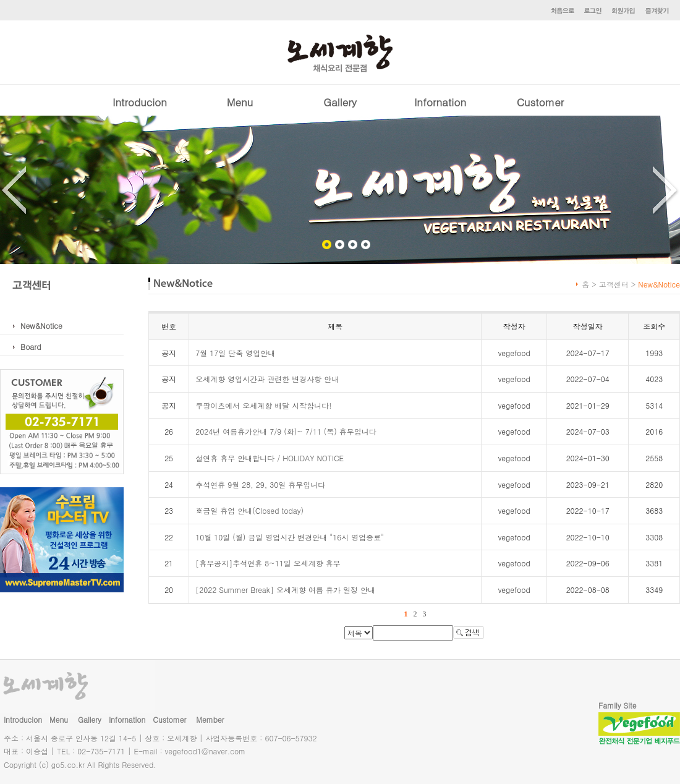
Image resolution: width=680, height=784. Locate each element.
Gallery (340, 102)
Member (210, 719)
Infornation (440, 102)
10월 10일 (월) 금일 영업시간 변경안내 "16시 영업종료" (290, 537)
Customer (540, 102)
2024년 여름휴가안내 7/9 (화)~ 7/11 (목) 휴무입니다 (286, 431)
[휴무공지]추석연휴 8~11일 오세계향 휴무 (268, 563)
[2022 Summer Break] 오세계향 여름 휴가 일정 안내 (285, 590)
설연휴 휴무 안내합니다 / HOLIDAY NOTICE (270, 458)
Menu (240, 102)
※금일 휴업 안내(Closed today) (249, 510)
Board (31, 347)
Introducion (140, 102)
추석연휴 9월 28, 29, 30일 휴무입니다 (260, 484)
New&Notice (41, 326)
